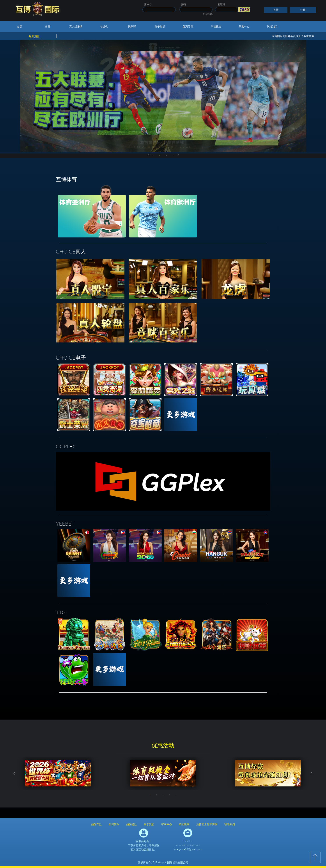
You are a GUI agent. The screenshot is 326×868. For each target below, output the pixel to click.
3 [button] (166, 156)
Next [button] (178, 155)
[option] (58, 773)
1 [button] (153, 156)
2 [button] (160, 156)
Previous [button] (149, 155)
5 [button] (176, 795)
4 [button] (173, 156)
